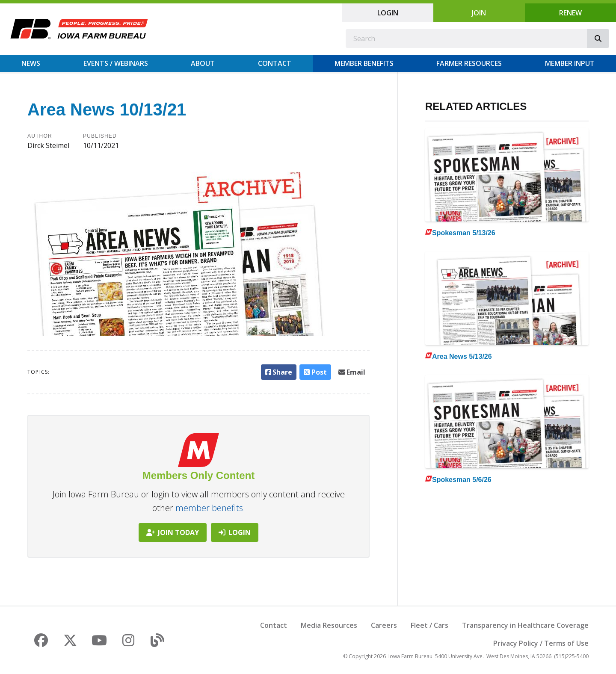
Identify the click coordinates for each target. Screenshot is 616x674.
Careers (384, 625)
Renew (570, 13)
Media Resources (329, 625)
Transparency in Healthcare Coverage (525, 625)
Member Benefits (364, 63)
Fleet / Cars (429, 625)
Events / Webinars (116, 63)
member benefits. (210, 508)
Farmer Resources (469, 63)
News (31, 63)
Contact (275, 63)
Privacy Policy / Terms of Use (541, 643)
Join (479, 13)
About (203, 63)
